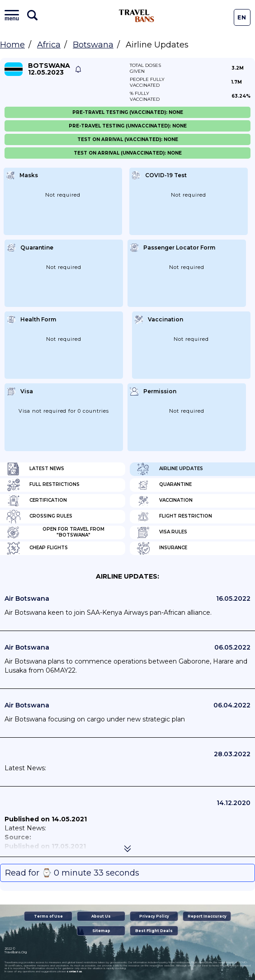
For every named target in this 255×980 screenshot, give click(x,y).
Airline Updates (170, 469)
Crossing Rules (40, 517)
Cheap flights (37, 548)
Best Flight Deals (154, 931)
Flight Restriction (174, 517)
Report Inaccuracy (207, 916)
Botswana (93, 45)
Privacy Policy (154, 916)
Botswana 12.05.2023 (49, 69)
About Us (101, 916)
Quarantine (164, 485)
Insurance (162, 548)
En (242, 17)
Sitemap (101, 931)
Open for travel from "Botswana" (56, 532)
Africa (49, 45)
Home (12, 45)
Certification (37, 501)
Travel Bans (137, 16)
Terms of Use (48, 916)
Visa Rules (162, 532)
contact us (74, 971)
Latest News (35, 469)
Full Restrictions (43, 485)
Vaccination (165, 501)
